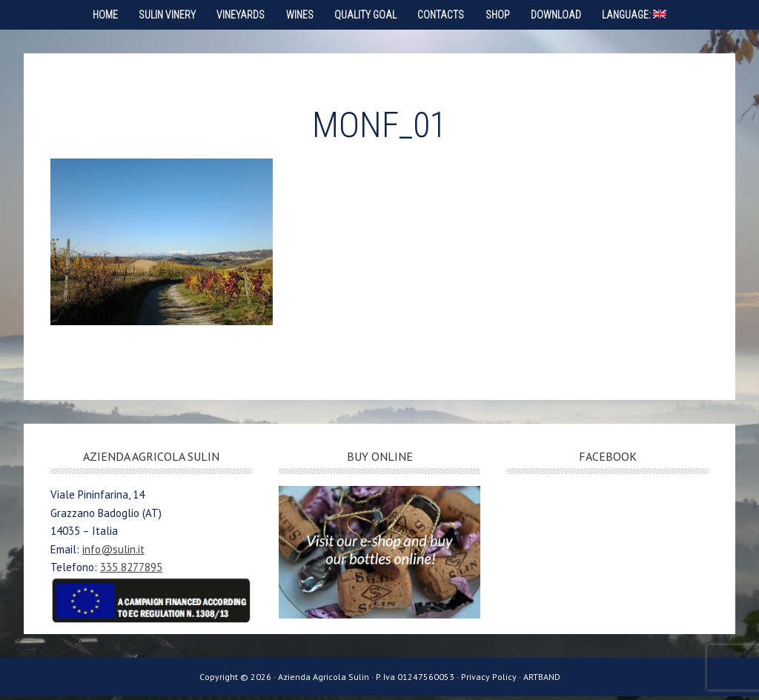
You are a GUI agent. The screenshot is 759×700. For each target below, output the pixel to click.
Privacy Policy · (492, 680)
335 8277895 (131, 571)
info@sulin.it (113, 553)
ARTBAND (542, 680)
